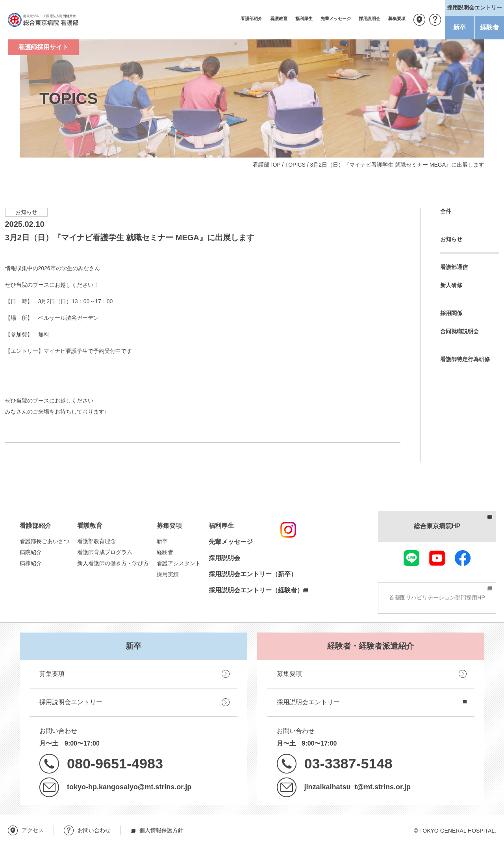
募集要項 (397, 19)
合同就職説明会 (460, 331)
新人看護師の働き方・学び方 (113, 563)
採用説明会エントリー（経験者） (256, 590)
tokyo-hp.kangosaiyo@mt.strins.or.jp (129, 787)
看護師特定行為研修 (465, 359)
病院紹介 (31, 552)
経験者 (489, 27)
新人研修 (451, 285)
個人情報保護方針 (161, 830)
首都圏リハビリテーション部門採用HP (437, 597)
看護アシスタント (179, 563)
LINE (411, 558)
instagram (288, 530)
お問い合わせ (435, 20)
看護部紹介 (251, 19)
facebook (463, 558)
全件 (446, 211)
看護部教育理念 (96, 541)
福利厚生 (304, 19)
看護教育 (279, 19)
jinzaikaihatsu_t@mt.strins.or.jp (358, 787)
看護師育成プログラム (105, 552)
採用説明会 (370, 19)
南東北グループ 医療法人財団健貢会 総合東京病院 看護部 (43, 20)
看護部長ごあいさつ (44, 541)
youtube (437, 558)
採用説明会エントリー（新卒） (253, 574)
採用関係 (451, 313)
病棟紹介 (31, 563)
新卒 (460, 27)
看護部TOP (267, 165)
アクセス (419, 20)
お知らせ (451, 239)
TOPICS (295, 165)
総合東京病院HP (437, 526)
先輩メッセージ (336, 19)
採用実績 (168, 574)
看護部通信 (454, 267)
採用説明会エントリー (71, 702)
